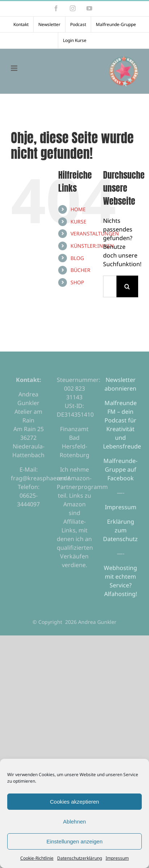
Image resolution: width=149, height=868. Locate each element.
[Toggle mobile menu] (15, 68)
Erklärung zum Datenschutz (120, 530)
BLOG (77, 258)
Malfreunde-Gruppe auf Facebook (120, 469)
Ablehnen (74, 822)
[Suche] (127, 286)
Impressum (117, 858)
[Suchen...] (110, 286)
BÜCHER (80, 270)
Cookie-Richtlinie (37, 858)
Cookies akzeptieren (74, 802)
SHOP (77, 282)
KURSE (78, 222)
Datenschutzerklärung (80, 858)
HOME (78, 209)
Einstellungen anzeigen (74, 841)
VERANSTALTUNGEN (95, 233)
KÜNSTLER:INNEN (92, 246)
